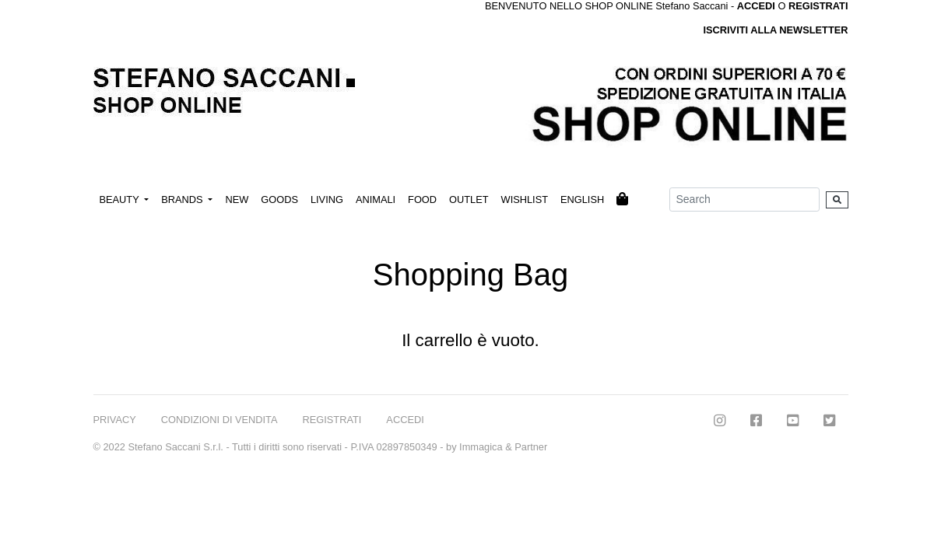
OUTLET (469, 199)
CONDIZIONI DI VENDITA (219, 420)
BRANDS (183, 199)
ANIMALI (376, 199)
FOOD (422, 199)
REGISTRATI (818, 6)
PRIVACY (115, 420)
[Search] (744, 199)
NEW (237, 199)
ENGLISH (582, 199)
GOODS (279, 199)
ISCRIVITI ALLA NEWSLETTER (775, 30)
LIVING (327, 199)
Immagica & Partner (503, 447)
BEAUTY (121, 199)
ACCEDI (405, 420)
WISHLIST (525, 199)
